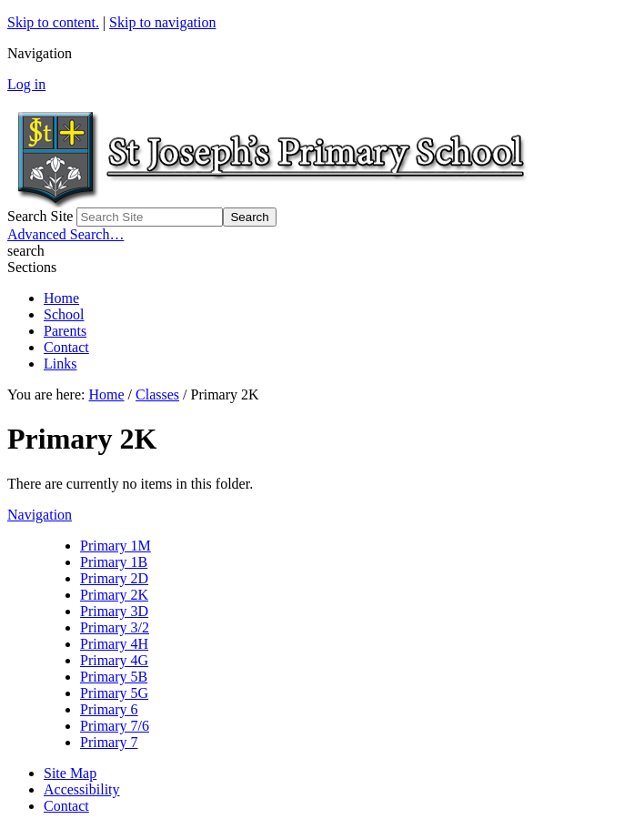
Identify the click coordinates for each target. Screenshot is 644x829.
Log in (26, 84)
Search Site (40, 216)
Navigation (40, 515)
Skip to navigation (162, 22)
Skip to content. (53, 22)
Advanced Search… (65, 234)
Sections (32, 267)
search (26, 251)
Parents (65, 331)
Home (61, 298)
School (64, 314)
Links (60, 364)
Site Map (70, 773)
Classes (157, 394)
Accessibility (82, 789)
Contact (66, 347)
